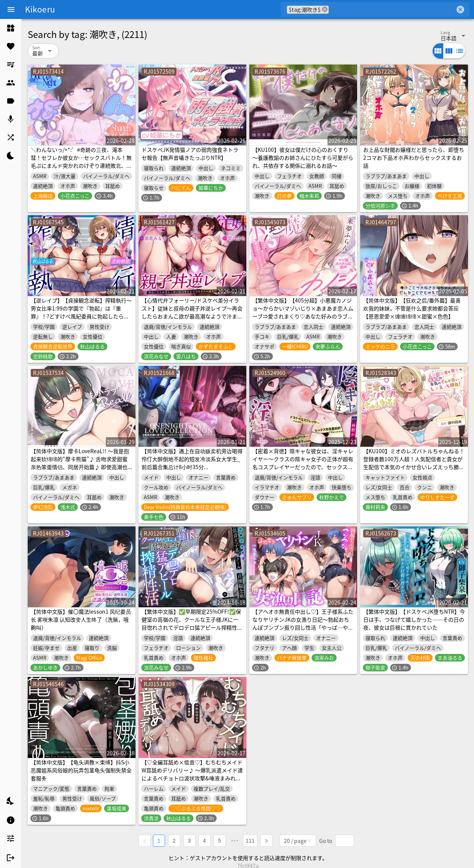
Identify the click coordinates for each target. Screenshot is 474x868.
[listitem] (11, 28)
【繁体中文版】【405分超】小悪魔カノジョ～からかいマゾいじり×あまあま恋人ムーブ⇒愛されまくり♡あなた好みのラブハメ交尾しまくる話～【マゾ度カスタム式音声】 (303, 316)
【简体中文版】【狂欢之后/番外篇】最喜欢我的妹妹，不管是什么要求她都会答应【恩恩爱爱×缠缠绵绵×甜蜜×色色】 (412, 308)
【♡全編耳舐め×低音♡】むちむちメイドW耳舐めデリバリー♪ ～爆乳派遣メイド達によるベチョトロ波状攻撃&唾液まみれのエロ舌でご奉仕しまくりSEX (192, 774)
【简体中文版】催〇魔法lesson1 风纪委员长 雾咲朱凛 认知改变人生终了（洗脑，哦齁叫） (81, 619)
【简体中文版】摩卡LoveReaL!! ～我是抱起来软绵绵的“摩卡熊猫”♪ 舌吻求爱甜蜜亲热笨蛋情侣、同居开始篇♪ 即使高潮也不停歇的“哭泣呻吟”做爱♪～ (80, 463)
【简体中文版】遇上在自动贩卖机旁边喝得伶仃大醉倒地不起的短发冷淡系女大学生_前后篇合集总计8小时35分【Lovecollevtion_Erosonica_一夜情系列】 (192, 467)
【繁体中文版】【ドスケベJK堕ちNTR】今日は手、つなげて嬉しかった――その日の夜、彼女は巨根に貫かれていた (414, 619)
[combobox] (392, 9)
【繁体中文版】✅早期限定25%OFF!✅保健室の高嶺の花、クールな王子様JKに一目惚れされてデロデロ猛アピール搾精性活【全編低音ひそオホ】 (192, 623)
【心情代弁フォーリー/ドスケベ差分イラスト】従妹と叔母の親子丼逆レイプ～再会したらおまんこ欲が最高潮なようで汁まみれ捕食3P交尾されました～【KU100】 (192, 312)
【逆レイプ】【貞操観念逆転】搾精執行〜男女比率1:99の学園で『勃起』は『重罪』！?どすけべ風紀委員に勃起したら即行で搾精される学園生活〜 (81, 312)
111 (251, 840)
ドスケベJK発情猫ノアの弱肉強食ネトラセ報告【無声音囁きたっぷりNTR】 (190, 154)
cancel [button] (325, 9)
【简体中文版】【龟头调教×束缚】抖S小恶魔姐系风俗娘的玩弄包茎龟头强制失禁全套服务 (81, 770)
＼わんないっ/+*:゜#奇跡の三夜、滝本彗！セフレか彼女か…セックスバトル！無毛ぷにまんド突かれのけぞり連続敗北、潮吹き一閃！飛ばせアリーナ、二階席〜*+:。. (81, 165)
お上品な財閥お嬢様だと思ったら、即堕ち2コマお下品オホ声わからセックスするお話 (414, 158)
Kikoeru (40, 9)
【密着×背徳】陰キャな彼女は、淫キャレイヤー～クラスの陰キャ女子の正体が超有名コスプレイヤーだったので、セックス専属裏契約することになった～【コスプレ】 (303, 463)
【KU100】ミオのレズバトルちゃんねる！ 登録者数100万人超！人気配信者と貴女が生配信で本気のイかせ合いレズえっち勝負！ (414, 463)
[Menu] (11, 9)
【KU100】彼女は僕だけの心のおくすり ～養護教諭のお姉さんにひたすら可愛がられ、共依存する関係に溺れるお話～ (303, 158)
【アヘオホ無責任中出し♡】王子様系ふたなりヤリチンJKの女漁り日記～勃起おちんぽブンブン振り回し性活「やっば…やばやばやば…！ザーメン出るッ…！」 (303, 623)
